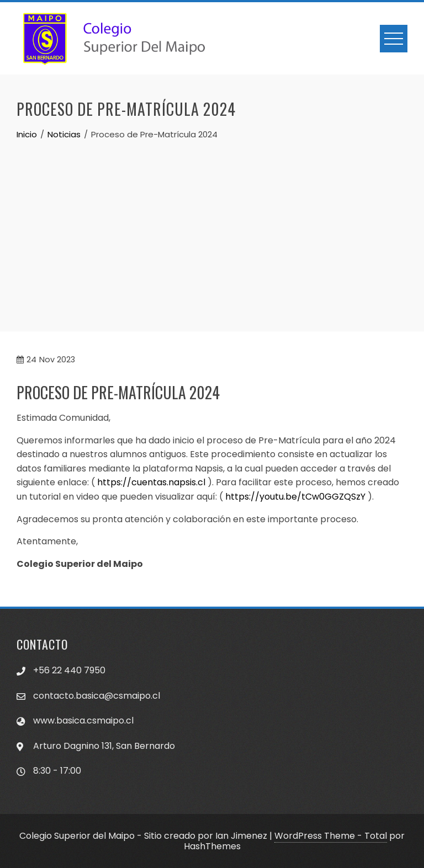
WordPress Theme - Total (331, 836)
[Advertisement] (212, 224)
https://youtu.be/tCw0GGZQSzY (295, 497)
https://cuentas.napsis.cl (151, 482)
